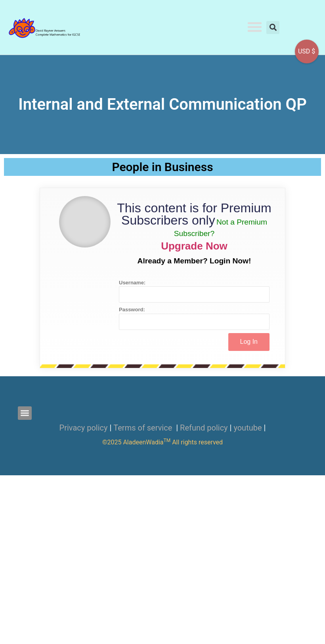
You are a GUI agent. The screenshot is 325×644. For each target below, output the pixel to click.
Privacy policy (84, 428)
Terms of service (144, 428)
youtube (248, 428)
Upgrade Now (194, 246)
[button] (255, 27)
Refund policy (204, 428)
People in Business (162, 167)
